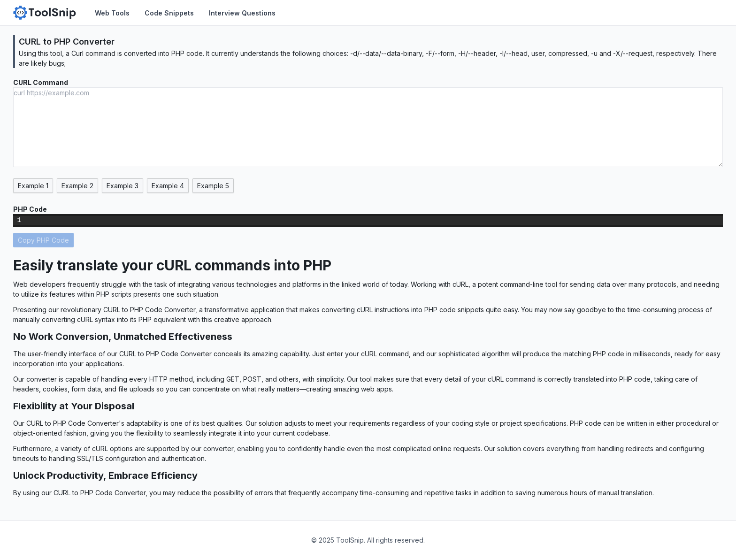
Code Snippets (169, 13)
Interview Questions (242, 13)
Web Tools (112, 13)
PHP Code (30, 209)
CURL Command (41, 82)
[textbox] (375, 221)
